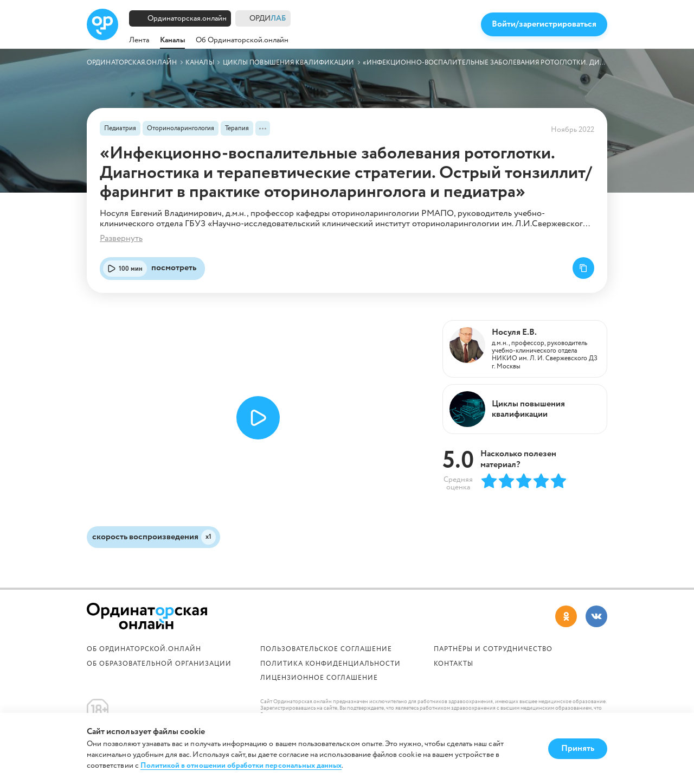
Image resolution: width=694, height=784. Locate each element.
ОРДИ (268, 19)
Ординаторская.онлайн (187, 18)
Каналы (172, 40)
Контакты (454, 664)
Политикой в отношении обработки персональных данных (241, 766)
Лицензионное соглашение (319, 678)
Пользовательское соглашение (326, 649)
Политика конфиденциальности (330, 664)
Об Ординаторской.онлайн (242, 40)
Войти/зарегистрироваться (544, 24)
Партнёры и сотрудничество (493, 649)
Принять (578, 748)
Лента (139, 40)
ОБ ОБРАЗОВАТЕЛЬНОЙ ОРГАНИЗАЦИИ (159, 664)
